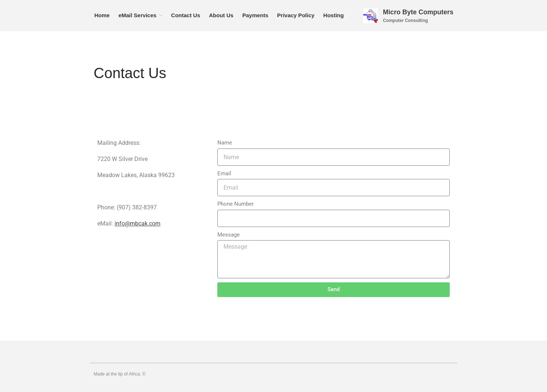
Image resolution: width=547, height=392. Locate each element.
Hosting (334, 15)
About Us (221, 15)
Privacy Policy (296, 15)
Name (225, 143)
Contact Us (186, 15)
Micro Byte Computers (418, 12)
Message (229, 235)
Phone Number (236, 204)
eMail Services (137, 15)
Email (224, 173)
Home (102, 15)
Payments (255, 15)
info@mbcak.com (137, 224)
